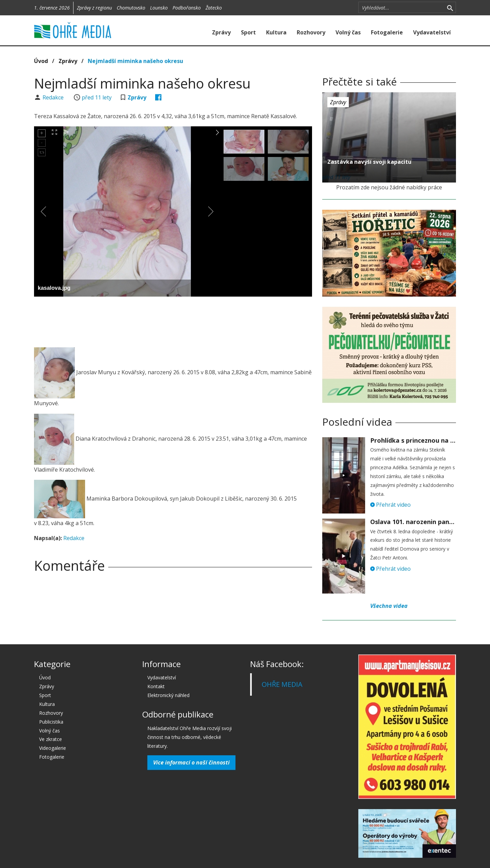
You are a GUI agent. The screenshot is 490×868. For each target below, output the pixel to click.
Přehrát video (390, 505)
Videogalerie (53, 748)
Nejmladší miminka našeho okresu (135, 61)
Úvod (41, 61)
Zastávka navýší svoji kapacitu (369, 162)
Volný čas (348, 32)
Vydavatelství (432, 32)
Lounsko (159, 8)
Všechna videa (389, 606)
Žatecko (214, 8)
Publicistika (51, 722)
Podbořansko (187, 8)
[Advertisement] (173, 320)
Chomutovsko (131, 8)
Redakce (54, 97)
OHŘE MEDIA (282, 684)
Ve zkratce (51, 739)
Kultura (276, 32)
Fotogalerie (387, 32)
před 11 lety (97, 97)
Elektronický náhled (168, 695)
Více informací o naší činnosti (191, 762)
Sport (248, 32)
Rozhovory (311, 32)
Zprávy (221, 32)
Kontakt (156, 686)
